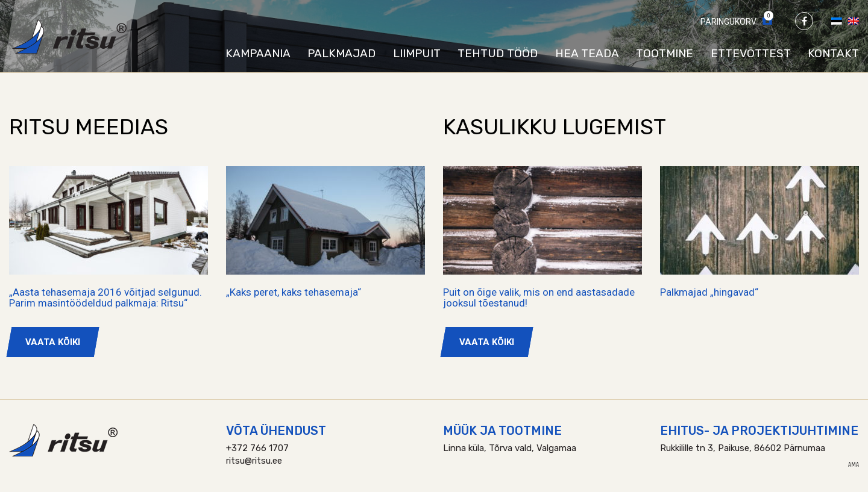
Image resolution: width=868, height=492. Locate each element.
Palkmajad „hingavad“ (709, 292)
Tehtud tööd (498, 53)
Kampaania (258, 53)
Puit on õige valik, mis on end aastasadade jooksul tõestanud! (539, 298)
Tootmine (665, 53)
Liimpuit (417, 53)
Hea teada (587, 53)
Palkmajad (341, 53)
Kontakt (833, 53)
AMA (854, 465)
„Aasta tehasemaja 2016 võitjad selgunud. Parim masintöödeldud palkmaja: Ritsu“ (105, 298)
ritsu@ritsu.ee (254, 461)
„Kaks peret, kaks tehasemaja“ (294, 292)
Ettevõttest (751, 53)
